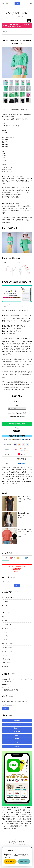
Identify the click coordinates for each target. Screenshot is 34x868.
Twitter (17, 724)
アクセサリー (7, 655)
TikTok (17, 739)
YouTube (17, 735)
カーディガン (7, 624)
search (17, 4)
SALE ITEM (7, 663)
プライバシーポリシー (9, 687)
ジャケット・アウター (10, 605)
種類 (17, 405)
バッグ (5, 640)
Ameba (17, 746)
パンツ (5, 632)
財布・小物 (6, 659)
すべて (5, 558)
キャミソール (7, 636)
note (17, 743)
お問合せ (6, 684)
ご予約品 (6, 667)
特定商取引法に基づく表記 (11, 690)
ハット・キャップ (8, 647)
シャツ (5, 617)
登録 (5, 709)
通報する (17, 428)
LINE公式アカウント (17, 728)
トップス (6, 609)
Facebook (17, 732)
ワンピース (6, 613)
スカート (6, 628)
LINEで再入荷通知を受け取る (17, 424)
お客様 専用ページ (9, 598)
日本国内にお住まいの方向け (17, 417)
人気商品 (6, 601)
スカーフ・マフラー (9, 651)
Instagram (17, 721)
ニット (5, 621)
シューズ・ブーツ (8, 644)
